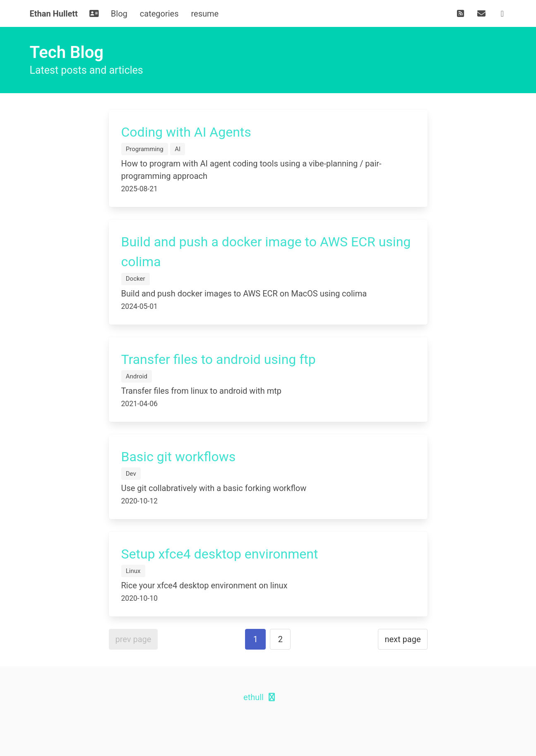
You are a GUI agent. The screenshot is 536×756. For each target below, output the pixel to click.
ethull (254, 697)
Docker (136, 279)
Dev (131, 474)
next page (403, 639)
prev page (133, 639)
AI (178, 149)
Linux (133, 571)
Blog (119, 14)
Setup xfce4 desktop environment (220, 554)
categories (159, 14)
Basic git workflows (179, 457)
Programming (145, 149)
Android (137, 376)
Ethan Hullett (54, 14)
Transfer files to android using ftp (219, 359)
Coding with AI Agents (186, 132)
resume (205, 14)
